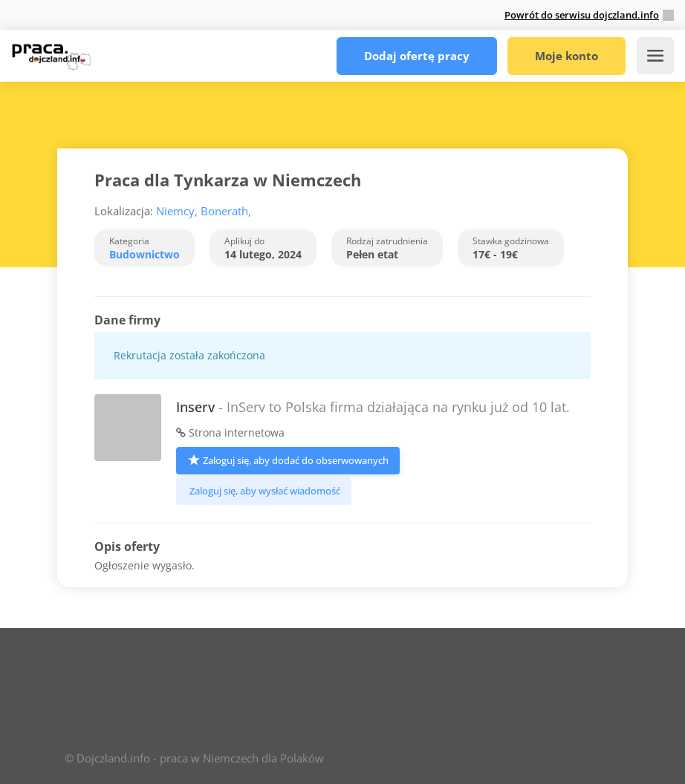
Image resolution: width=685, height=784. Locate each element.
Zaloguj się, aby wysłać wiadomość (264, 491)
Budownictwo (145, 254)
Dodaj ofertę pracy (417, 56)
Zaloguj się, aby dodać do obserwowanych (288, 459)
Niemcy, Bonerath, (204, 211)
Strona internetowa (230, 432)
